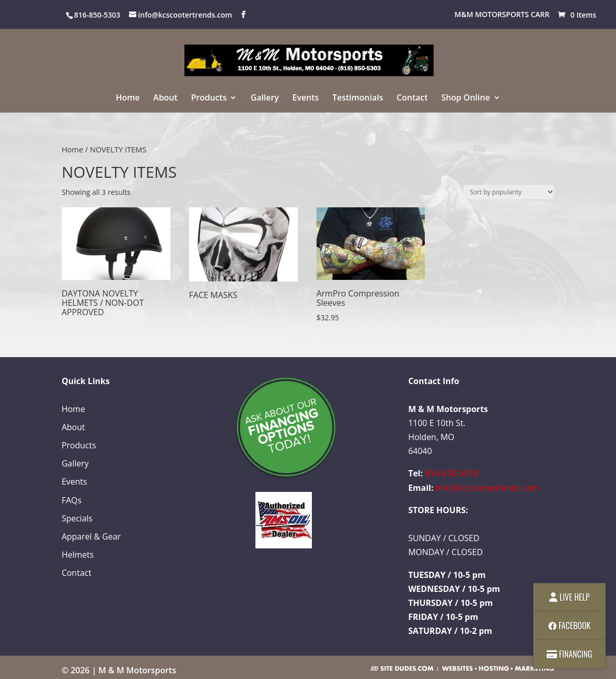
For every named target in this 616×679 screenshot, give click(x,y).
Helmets (78, 555)
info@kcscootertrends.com (488, 488)
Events (305, 98)
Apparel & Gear (91, 536)
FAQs (71, 500)
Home (127, 98)
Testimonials (357, 98)
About (166, 98)
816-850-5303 (451, 473)
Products (209, 98)
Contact (412, 98)
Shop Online (466, 98)
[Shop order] (509, 192)
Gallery (265, 98)
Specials (77, 518)
